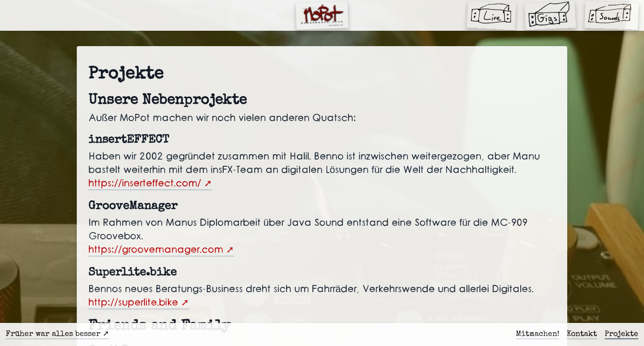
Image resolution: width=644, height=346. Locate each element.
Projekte (621, 334)
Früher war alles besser (53, 334)
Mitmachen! (537, 334)
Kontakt (582, 334)
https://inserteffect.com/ (145, 184)
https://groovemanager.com (156, 250)
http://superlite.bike (133, 303)
